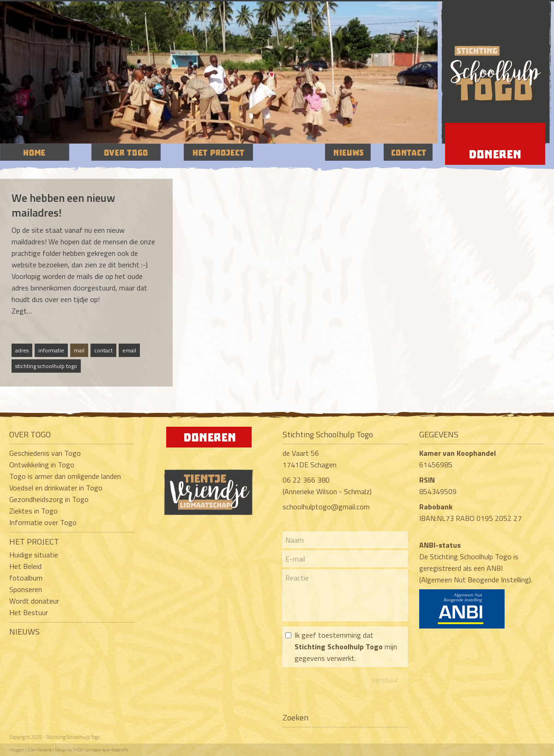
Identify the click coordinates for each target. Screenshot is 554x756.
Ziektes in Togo (33, 511)
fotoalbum (26, 578)
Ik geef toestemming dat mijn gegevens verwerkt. (346, 647)
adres (22, 350)
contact (103, 350)
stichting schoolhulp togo (46, 366)
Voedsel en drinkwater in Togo (56, 488)
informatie (51, 350)
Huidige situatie (34, 555)
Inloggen (17, 750)
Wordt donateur (34, 601)
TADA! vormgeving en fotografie (101, 750)
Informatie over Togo (43, 522)
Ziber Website (39, 750)
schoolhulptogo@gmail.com (326, 507)
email (129, 350)
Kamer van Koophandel (458, 453)
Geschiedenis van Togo (45, 453)
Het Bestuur (29, 612)
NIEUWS (24, 632)
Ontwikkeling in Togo (42, 465)
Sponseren (26, 589)
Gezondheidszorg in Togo (49, 499)
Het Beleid (25, 566)
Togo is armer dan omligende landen (65, 476)
